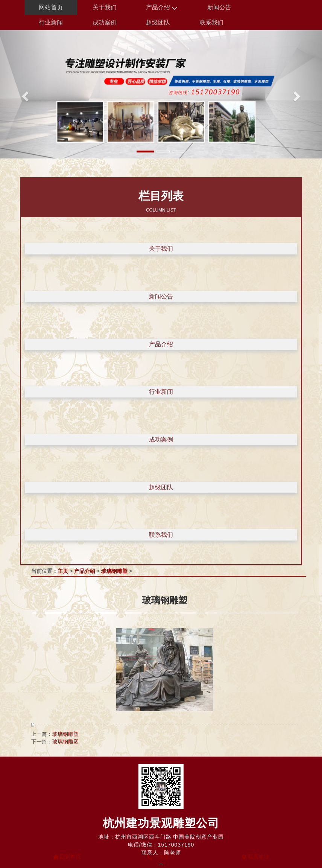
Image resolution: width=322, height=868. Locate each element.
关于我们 (105, 7)
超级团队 (158, 22)
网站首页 (51, 7)
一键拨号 (161, 857)
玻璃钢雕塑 (114, 571)
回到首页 (67, 857)
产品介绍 (162, 8)
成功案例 (105, 22)
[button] (24, 94)
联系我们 (211, 22)
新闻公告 (219, 7)
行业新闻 (51, 22)
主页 (63, 571)
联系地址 (255, 857)
